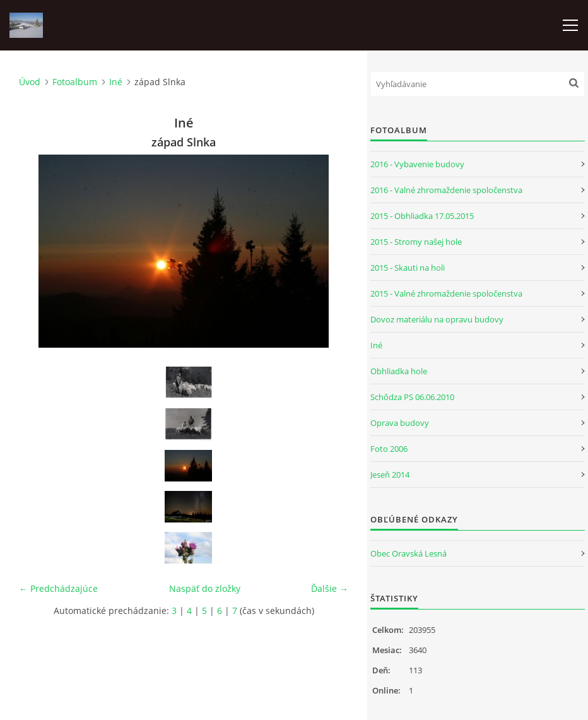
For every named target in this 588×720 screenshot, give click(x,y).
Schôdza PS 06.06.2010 (412, 397)
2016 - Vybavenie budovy (417, 164)
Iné (116, 82)
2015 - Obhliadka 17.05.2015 (422, 216)
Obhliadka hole (399, 371)
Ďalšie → (330, 588)
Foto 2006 (389, 449)
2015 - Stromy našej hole (416, 242)
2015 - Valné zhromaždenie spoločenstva (446, 293)
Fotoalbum (75, 82)
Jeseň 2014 (390, 475)
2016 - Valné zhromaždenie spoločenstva (446, 190)
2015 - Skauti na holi (408, 268)
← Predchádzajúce (58, 588)
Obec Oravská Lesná (409, 553)
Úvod (30, 82)
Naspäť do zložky (205, 588)
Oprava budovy (400, 423)
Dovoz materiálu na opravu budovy (437, 319)
